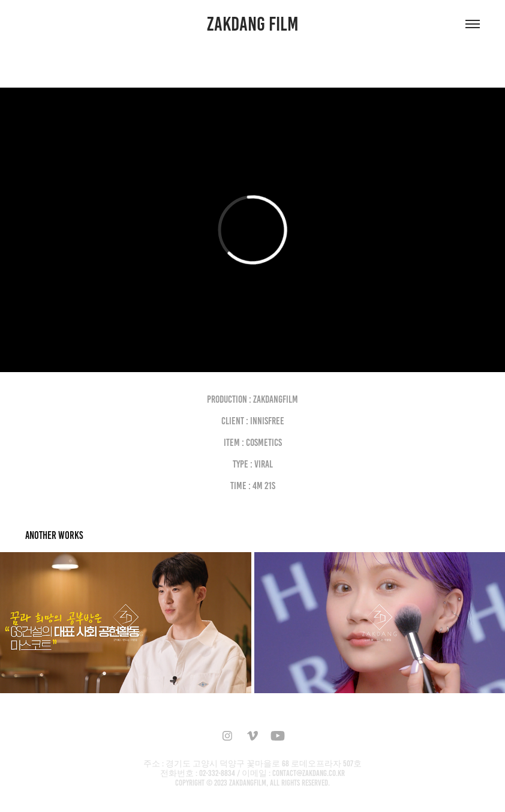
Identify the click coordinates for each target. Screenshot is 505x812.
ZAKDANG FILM (253, 24)
